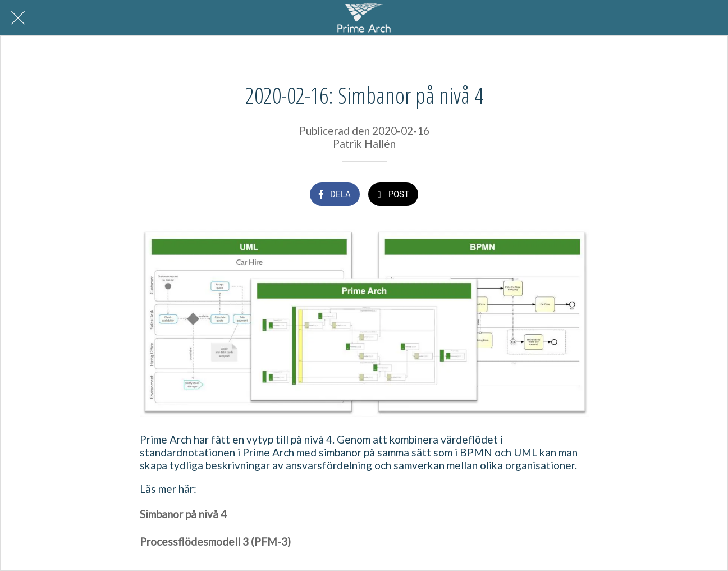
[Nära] (18, 18)
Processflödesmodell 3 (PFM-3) (216, 542)
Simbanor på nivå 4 (183, 514)
